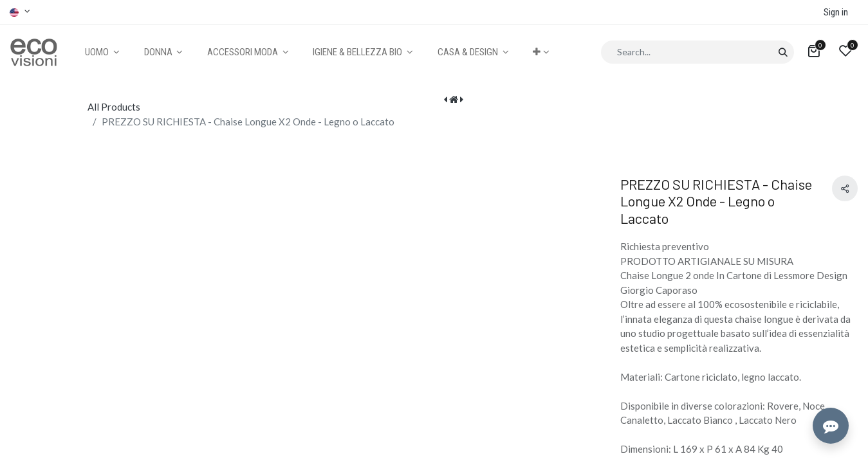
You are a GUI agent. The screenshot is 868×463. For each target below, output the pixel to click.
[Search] (783, 52)
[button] (541, 52)
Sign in (836, 12)
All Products (114, 107)
